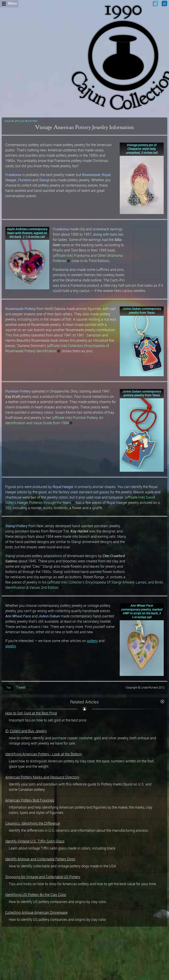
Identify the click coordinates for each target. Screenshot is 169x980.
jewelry (11, 646)
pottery (33, 121)
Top (8, 688)
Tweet (21, 688)
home (8, 121)
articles (20, 121)
